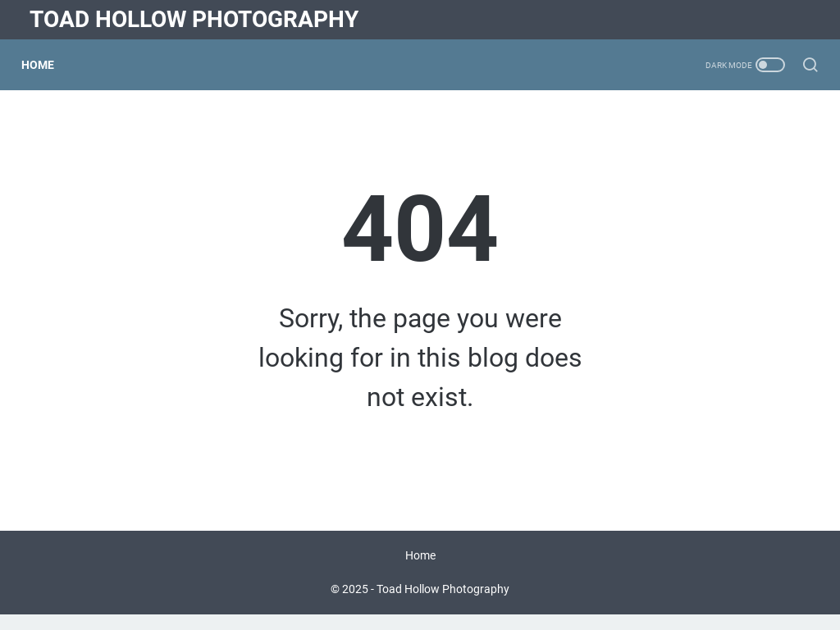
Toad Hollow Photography (194, 19)
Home (46, 65)
